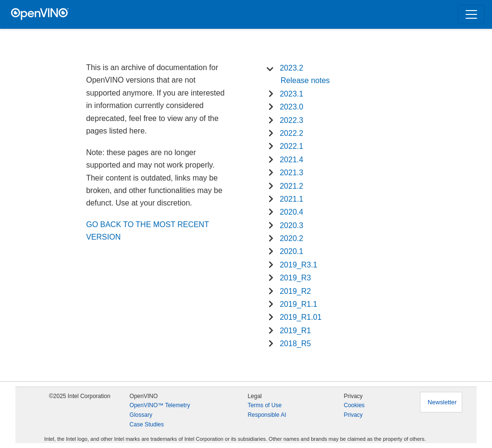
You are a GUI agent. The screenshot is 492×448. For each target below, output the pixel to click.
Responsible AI (267, 415)
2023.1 (291, 94)
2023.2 (291, 68)
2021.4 (291, 160)
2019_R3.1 (298, 265)
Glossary (141, 415)
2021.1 (291, 199)
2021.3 (291, 173)
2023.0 (291, 107)
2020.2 (291, 238)
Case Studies (147, 424)
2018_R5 (295, 344)
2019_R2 (295, 291)
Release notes (305, 80)
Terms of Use (264, 405)
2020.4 (291, 212)
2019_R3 (295, 278)
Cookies (354, 405)
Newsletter (442, 402)
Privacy (353, 415)
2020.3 (291, 225)
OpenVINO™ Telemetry (160, 405)
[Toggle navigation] (471, 14)
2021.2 (291, 186)
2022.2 (291, 133)
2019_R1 (295, 331)
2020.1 (291, 251)
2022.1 (291, 146)
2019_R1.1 (298, 304)
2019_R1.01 (301, 317)
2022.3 (291, 120)
